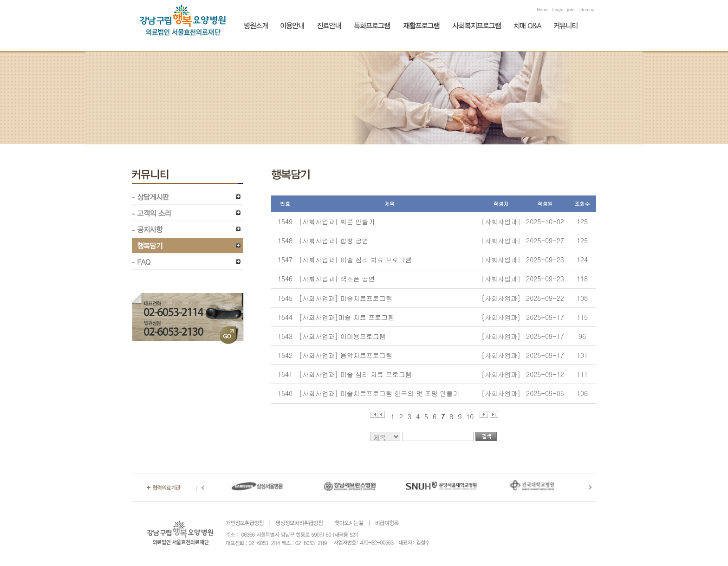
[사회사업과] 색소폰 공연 (337, 279)
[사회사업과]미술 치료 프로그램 (347, 317)
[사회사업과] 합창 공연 (334, 241)
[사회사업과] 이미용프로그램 (342, 336)
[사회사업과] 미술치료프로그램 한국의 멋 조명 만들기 (379, 393)
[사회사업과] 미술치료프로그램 (346, 298)
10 (470, 415)
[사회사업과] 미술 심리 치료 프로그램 (355, 260)
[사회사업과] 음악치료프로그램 (346, 355)
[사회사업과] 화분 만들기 (337, 221)
